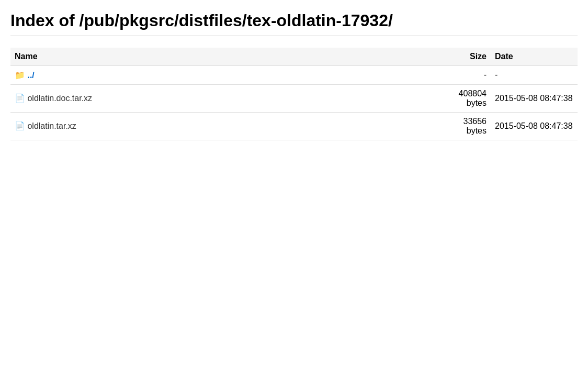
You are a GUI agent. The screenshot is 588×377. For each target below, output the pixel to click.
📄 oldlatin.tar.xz (46, 126)
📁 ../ (25, 75)
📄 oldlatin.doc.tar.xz (53, 98)
